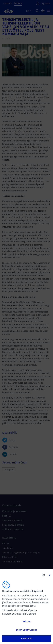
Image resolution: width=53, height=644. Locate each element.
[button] (45, 575)
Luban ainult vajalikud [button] (26, 630)
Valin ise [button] (26, 621)
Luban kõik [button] (27, 638)
